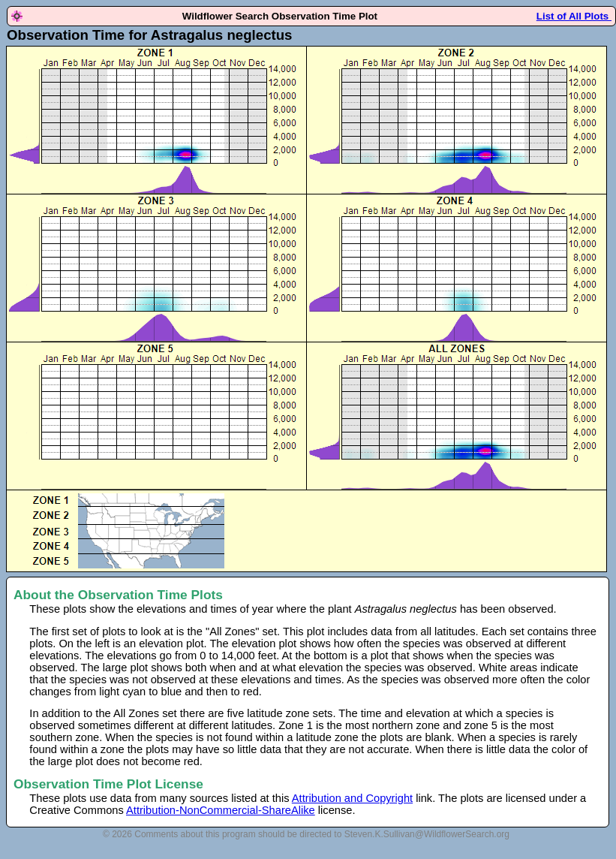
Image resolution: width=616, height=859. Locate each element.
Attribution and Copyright (352, 798)
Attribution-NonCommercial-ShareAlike (221, 810)
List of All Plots (574, 16)
